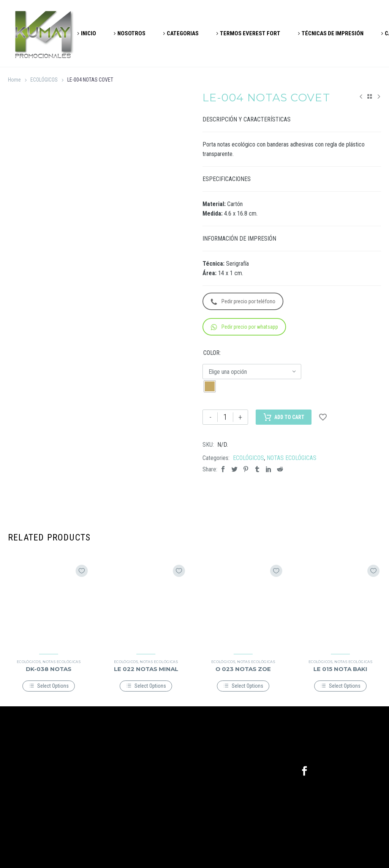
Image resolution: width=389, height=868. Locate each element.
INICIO (89, 33)
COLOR (211, 353)
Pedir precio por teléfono (243, 302)
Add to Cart (284, 417)
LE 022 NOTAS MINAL (146, 669)
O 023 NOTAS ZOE (243, 669)
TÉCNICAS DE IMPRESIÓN (333, 33)
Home (14, 80)
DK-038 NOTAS (49, 669)
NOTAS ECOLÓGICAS (292, 458)
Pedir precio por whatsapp (244, 327)
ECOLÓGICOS (44, 80)
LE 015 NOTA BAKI (340, 669)
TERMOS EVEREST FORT (250, 33)
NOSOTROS (131, 33)
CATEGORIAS (183, 33)
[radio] (210, 386)
